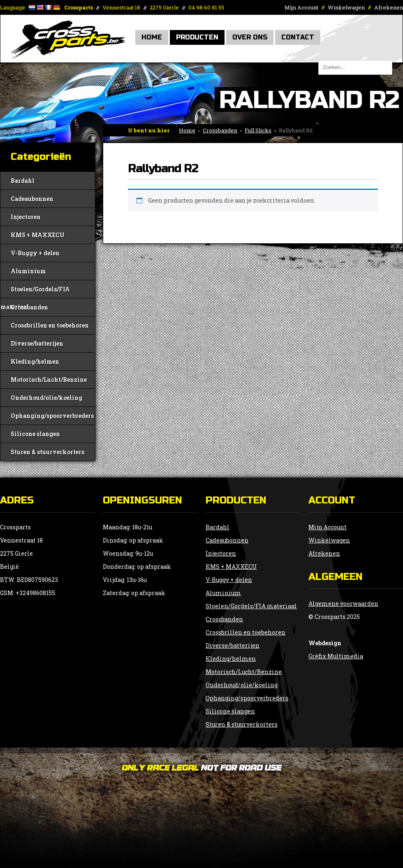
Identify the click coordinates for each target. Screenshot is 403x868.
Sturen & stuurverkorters (47, 452)
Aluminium (28, 271)
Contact (298, 37)
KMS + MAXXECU (38, 235)
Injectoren (26, 217)
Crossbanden (220, 130)
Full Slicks (258, 130)
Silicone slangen (35, 434)
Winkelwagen (346, 7)
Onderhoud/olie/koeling (46, 398)
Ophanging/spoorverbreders (52, 416)
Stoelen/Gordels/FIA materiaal (35, 292)
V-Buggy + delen (35, 253)
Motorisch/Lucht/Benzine (49, 380)
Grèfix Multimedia (336, 656)
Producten (197, 37)
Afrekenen (389, 7)
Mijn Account (301, 7)
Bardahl (23, 181)
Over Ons (250, 37)
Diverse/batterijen (37, 343)
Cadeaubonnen (32, 199)
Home (152, 37)
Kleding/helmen (35, 361)
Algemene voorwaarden (343, 604)
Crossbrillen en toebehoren (50, 325)
